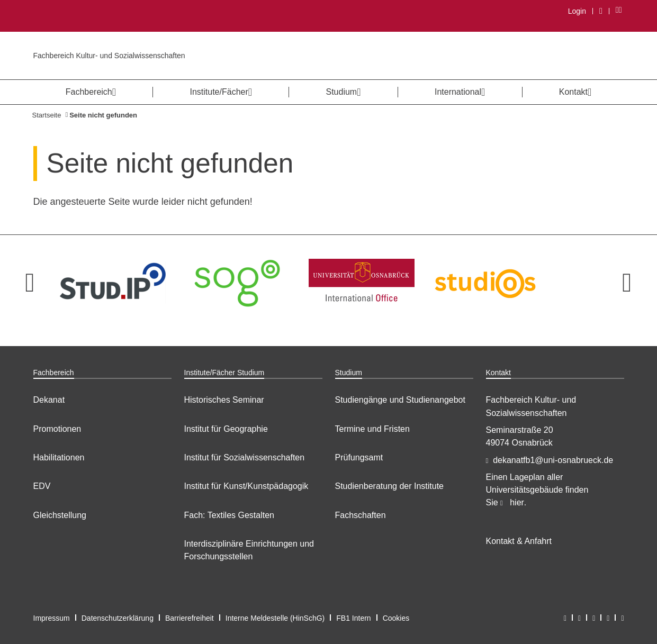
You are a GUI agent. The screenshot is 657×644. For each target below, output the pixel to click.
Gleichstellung (60, 515)
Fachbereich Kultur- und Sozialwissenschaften (109, 56)
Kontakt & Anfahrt (519, 541)
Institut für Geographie (226, 429)
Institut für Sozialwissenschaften (245, 457)
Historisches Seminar (224, 400)
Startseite (47, 115)
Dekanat (49, 400)
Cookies (396, 618)
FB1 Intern (353, 618)
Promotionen (57, 429)
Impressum (52, 618)
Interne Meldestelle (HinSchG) (275, 618)
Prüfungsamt (359, 457)
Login (577, 11)
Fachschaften (361, 515)
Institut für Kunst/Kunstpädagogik (246, 486)
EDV (42, 486)
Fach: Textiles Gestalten (229, 515)
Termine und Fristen (372, 429)
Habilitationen (59, 457)
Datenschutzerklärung (118, 618)
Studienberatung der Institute (389, 486)
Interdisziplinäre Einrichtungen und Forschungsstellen (249, 550)
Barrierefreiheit (190, 618)
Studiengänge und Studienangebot (400, 400)
